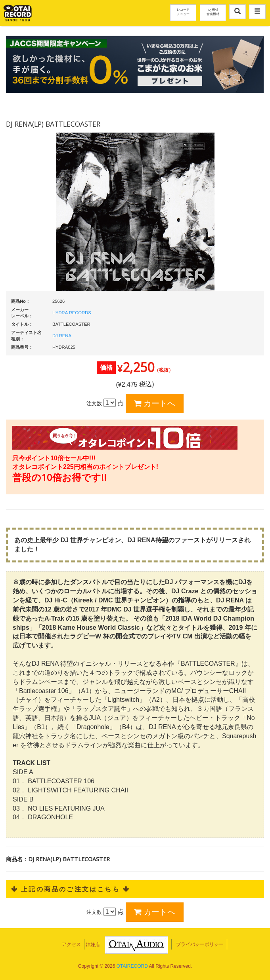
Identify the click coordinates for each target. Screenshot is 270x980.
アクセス (71, 944)
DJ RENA (62, 336)
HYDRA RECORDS (72, 313)
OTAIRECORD (132, 966)
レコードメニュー (183, 11)
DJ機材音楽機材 (213, 11)
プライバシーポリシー (200, 944)
